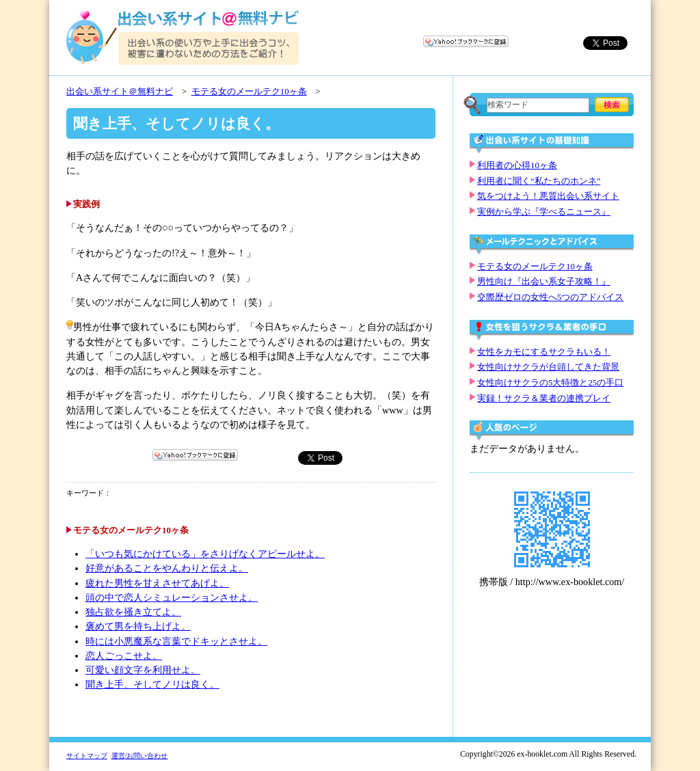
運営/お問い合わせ (140, 756)
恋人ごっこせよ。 (124, 656)
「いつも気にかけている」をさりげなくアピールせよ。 (205, 554)
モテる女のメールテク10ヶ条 (249, 92)
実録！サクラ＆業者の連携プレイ (544, 398)
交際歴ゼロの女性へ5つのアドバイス (550, 297)
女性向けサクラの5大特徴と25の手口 (550, 383)
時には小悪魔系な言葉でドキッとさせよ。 (176, 641)
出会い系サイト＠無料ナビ (120, 92)
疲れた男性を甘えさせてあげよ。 (157, 583)
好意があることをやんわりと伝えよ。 (167, 568)
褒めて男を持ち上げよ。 (138, 626)
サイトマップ (87, 756)
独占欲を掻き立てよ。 (133, 612)
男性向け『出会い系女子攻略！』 (544, 282)
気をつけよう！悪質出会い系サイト (548, 196)
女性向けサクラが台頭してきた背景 (548, 367)
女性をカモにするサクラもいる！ (544, 352)
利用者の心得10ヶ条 (517, 165)
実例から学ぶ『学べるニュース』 (544, 212)
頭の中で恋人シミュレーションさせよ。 (172, 598)
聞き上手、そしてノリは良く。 (152, 685)
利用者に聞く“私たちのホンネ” (539, 181)
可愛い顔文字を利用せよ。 (143, 670)
